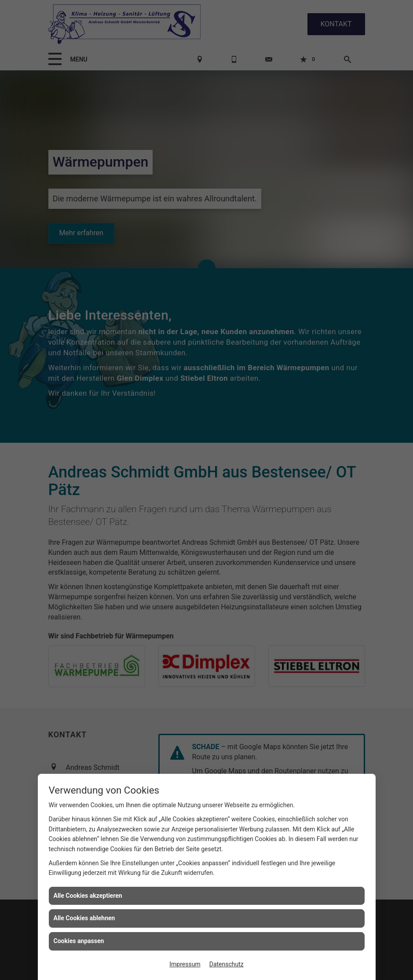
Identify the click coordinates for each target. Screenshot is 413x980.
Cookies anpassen (79, 941)
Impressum (185, 964)
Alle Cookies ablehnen (84, 918)
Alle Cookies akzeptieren (88, 896)
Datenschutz (227, 964)
